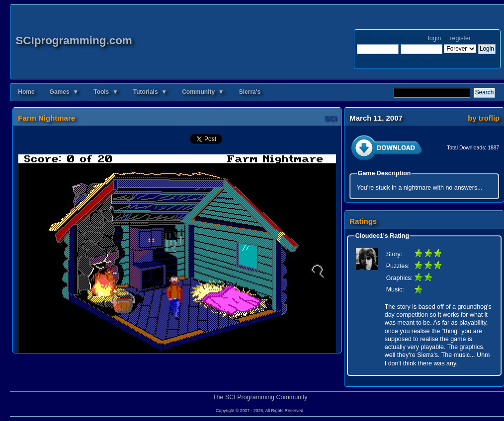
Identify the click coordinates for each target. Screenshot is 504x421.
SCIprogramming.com (74, 40)
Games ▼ (64, 92)
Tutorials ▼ (150, 92)
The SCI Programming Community (260, 397)
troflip (489, 118)
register (460, 38)
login (434, 38)
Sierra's (250, 92)
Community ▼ (203, 92)
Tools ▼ (106, 92)
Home (26, 92)
